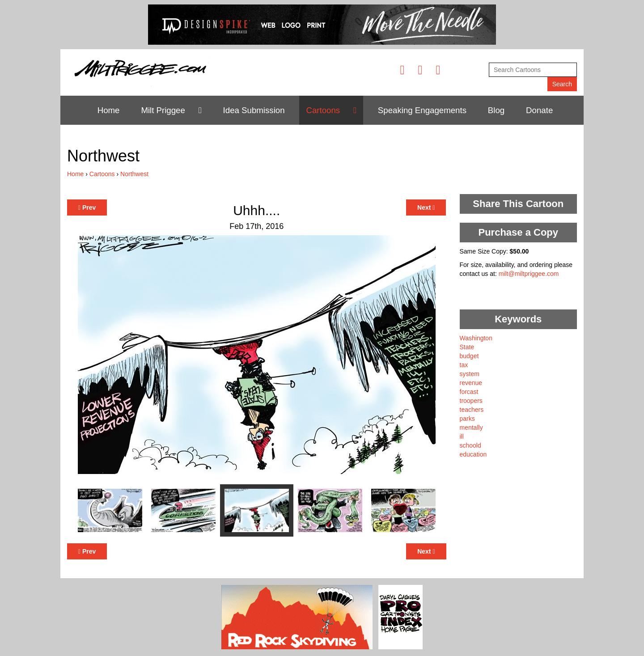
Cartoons (323, 110)
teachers (472, 410)
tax (464, 365)
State (467, 347)
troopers (471, 401)
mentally (471, 427)
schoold (470, 445)
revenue (471, 383)
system (470, 374)
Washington (476, 338)
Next (426, 207)
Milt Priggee (163, 110)
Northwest (134, 174)
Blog (496, 110)
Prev (87, 207)
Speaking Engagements (422, 110)
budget (469, 356)
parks (467, 419)
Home (109, 110)
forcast (469, 392)
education (473, 454)
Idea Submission (254, 110)
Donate (539, 110)
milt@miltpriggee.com (529, 274)
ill (462, 436)
